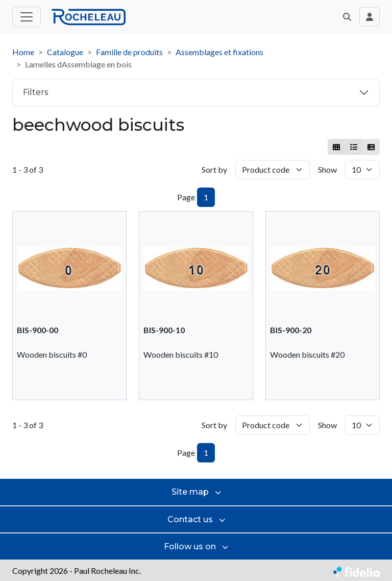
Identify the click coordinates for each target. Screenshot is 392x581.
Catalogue (65, 52)
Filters (35, 92)
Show (327, 169)
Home (23, 52)
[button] (347, 17)
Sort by (214, 169)
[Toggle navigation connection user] (370, 17)
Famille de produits (129, 52)
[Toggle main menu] (27, 17)
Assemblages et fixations (219, 52)
